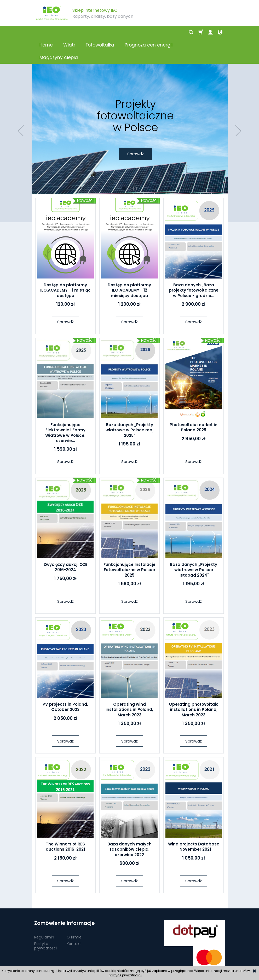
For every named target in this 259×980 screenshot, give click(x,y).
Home (46, 32)
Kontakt (74, 918)
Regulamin (44, 912)
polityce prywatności (125, 975)
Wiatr (69, 32)
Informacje (81, 898)
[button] (20, 106)
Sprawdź (65, 297)
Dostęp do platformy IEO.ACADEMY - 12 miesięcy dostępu (129, 265)
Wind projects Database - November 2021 (194, 822)
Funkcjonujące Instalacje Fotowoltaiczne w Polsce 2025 (129, 545)
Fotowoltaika (100, 32)
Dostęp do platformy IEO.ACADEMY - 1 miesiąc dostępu (65, 265)
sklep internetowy (206, 961)
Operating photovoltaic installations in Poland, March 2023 (194, 685)
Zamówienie (49, 898)
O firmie (74, 912)
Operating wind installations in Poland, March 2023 (129, 685)
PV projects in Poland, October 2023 (65, 682)
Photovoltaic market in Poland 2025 (194, 402)
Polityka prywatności (45, 920)
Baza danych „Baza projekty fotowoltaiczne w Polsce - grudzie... (194, 265)
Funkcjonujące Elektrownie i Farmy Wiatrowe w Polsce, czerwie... (65, 408)
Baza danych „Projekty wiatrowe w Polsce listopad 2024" (194, 545)
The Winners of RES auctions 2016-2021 (65, 822)
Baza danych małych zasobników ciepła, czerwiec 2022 (129, 824)
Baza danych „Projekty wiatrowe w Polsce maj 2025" (129, 405)
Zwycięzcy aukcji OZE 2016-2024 (65, 542)
